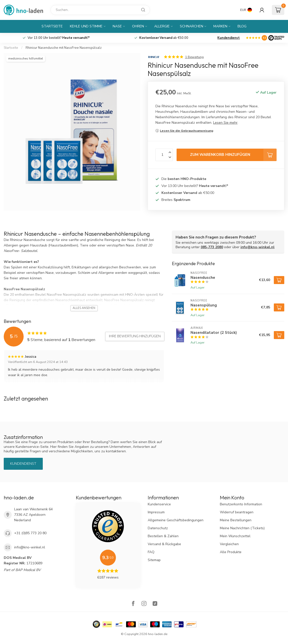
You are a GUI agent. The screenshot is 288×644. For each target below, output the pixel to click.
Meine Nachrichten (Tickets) (242, 528)
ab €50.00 (164, 38)
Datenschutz (158, 528)
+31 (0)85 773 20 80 (30, 533)
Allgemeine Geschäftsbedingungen (176, 520)
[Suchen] (100, 10)
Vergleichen (229, 544)
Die (184, 179)
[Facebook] (133, 604)
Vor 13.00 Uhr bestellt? (59, 38)
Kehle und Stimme (86, 26)
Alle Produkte (231, 552)
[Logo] (276, 38)
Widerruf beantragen (237, 512)
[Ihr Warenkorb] (278, 10)
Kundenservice (159, 504)
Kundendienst (229, 38)
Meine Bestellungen (236, 520)
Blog (242, 26)
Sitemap (154, 560)
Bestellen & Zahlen (163, 536)
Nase (117, 26)
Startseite (52, 26)
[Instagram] (144, 604)
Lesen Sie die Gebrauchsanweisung (187, 131)
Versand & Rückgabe (164, 544)
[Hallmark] (96, 624)
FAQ (151, 552)
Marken (220, 26)
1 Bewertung (194, 57)
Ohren (138, 26)
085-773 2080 (212, 247)
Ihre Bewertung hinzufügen (135, 336)
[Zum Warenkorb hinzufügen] (279, 280)
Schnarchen (192, 26)
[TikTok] (155, 604)
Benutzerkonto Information (241, 504)
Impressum (156, 512)
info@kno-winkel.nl (258, 247)
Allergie (162, 26)
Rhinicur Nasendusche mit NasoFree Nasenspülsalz (64, 48)
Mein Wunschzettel (235, 536)
